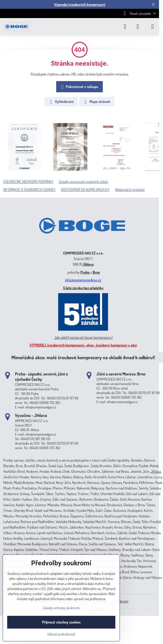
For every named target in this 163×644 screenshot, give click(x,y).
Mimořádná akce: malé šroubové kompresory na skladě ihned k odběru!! (83, 357)
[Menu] (153, 27)
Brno (96, 272)
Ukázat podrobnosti (61, 634)
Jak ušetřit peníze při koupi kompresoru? (84, 337)
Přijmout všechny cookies (61, 622)
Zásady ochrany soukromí (61, 608)
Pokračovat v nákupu (79, 87)
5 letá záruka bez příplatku (83, 288)
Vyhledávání (61, 102)
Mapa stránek (97, 102)
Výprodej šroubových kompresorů (80, 4)
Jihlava (88, 264)
